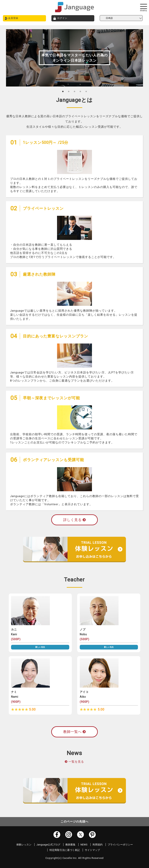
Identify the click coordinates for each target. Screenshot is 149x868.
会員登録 (13, 18)
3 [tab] (74, 91)
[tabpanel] (75, 58)
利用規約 (98, 845)
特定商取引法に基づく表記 (65, 850)
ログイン (62, 18)
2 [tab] (69, 91)
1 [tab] (63, 91)
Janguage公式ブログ (48, 845)
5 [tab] (86, 91)
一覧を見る (76, 762)
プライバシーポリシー (120, 845)
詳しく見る (74, 520)
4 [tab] (80, 91)
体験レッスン (24, 845)
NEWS (84, 845)
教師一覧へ (74, 732)
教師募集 (70, 845)
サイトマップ (92, 850)
